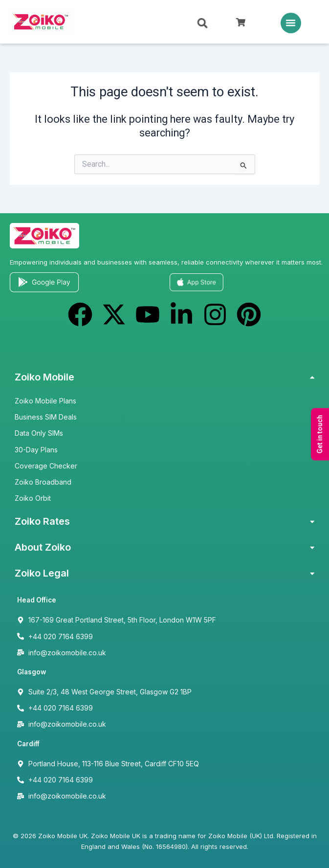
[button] (291, 23)
